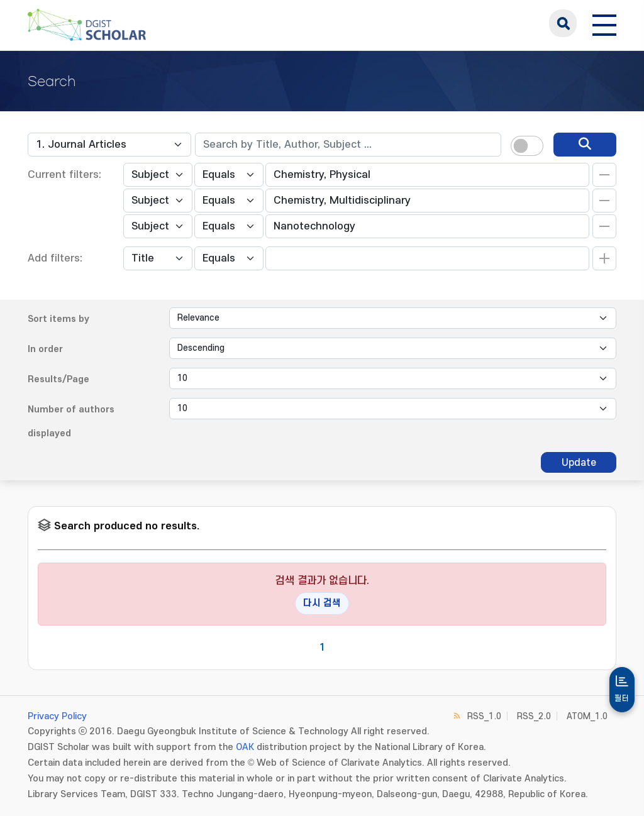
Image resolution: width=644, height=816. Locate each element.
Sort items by (58, 319)
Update (579, 463)
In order (45, 349)
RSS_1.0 (484, 716)
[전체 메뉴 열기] (604, 23)
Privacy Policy (57, 716)
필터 (622, 698)
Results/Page (58, 379)
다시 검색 (322, 603)
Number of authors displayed (71, 422)
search (563, 23)
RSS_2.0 (534, 716)
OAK (245, 747)
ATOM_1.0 (587, 716)
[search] (585, 145)
